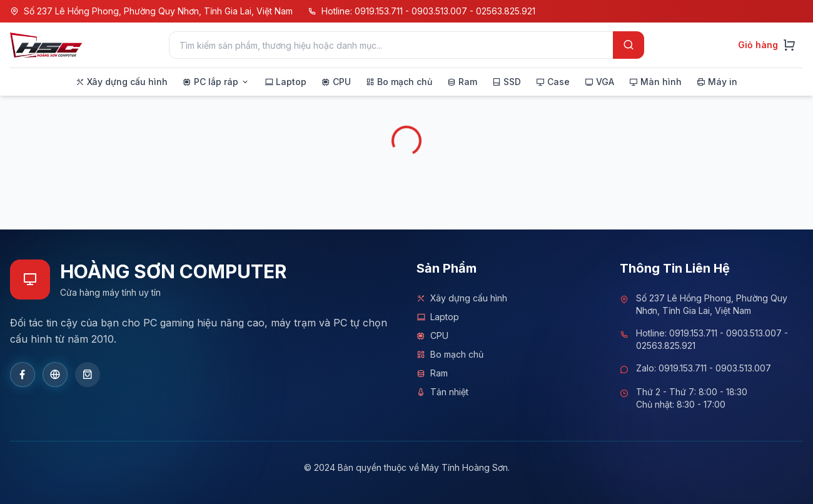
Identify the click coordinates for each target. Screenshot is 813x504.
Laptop (438, 317)
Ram (432, 373)
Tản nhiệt (442, 392)
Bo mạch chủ (450, 355)
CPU (432, 336)
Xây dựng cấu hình (462, 298)
